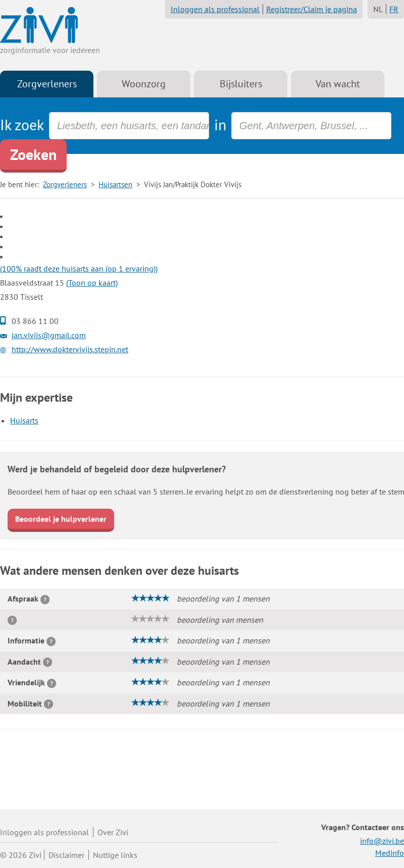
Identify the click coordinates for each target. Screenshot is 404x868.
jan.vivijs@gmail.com (49, 335)
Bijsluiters (241, 84)
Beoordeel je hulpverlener (61, 519)
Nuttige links (115, 855)
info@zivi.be (382, 841)
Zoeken (33, 154)
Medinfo (390, 853)
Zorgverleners (47, 84)
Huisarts (24, 420)
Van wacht (338, 84)
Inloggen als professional (215, 9)
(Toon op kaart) (92, 283)
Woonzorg (144, 84)
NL (378, 9)
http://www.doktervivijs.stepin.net (70, 349)
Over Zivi (113, 832)
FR (394, 9)
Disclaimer (66, 855)
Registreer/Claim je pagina (312, 9)
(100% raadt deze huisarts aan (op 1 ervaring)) (79, 268)
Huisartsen (115, 184)
